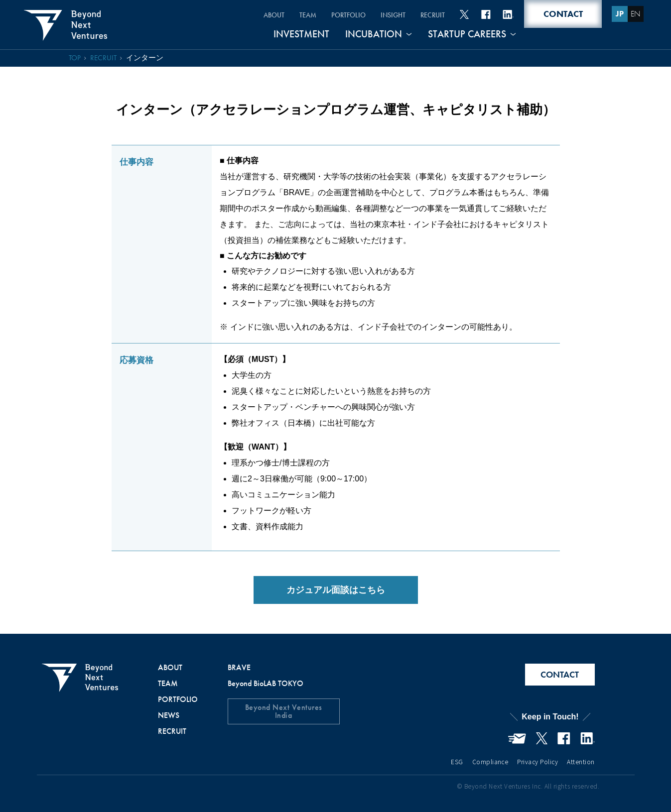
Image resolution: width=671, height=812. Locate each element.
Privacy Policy (537, 761)
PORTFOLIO (348, 15)
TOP (75, 58)
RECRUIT (433, 15)
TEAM (308, 15)
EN (636, 14)
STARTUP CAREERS (467, 35)
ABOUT (274, 15)
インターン (145, 58)
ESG (457, 761)
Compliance (490, 761)
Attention (581, 761)
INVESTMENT (301, 35)
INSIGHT (393, 15)
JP (620, 14)
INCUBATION (374, 35)
